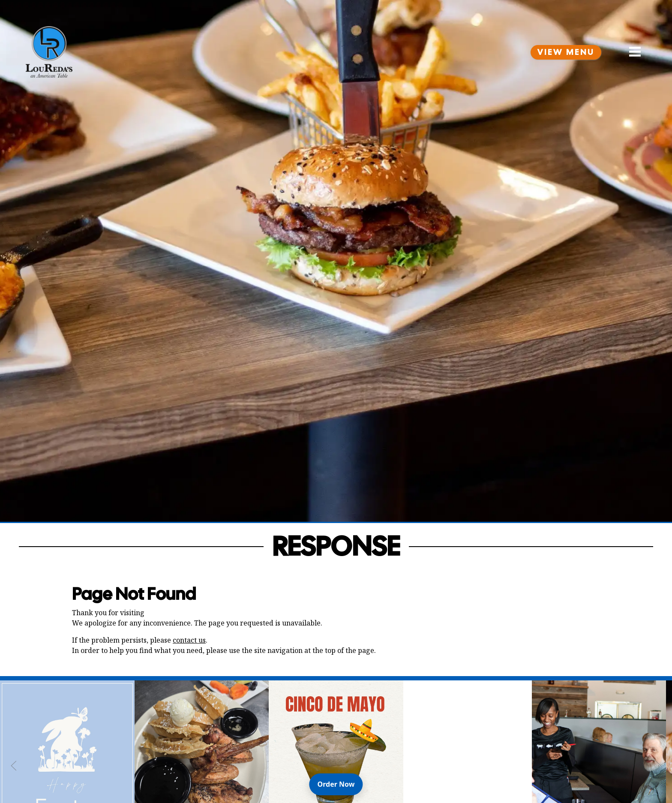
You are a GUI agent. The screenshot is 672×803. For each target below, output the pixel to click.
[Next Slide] (658, 766)
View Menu (566, 52)
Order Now (340, 784)
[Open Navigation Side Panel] (631, 52)
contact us (189, 640)
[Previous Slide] (14, 766)
